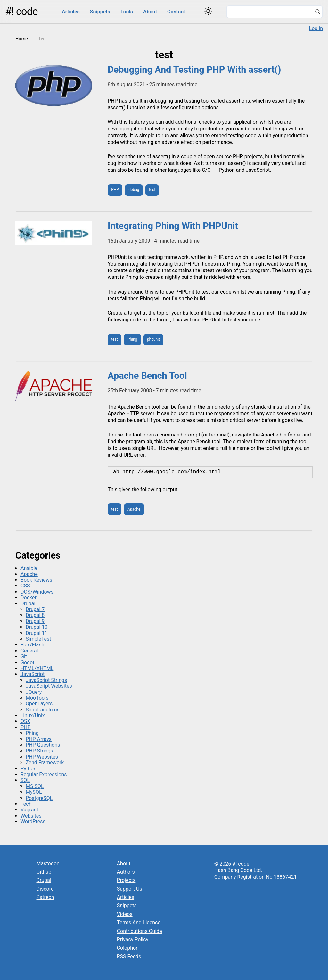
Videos (125, 914)
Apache (134, 509)
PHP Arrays (39, 739)
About (150, 12)
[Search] (318, 12)
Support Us (130, 889)
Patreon (45, 897)
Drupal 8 (35, 615)
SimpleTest (38, 639)
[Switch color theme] (208, 11)
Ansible (29, 568)
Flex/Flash (32, 645)
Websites (31, 816)
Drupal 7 (35, 609)
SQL (25, 780)
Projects (126, 880)
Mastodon (48, 864)
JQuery (34, 692)
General (29, 651)
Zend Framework (45, 763)
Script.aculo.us (43, 710)
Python (29, 769)
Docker (29, 598)
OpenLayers (39, 704)
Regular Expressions (44, 774)
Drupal (28, 604)
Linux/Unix (33, 715)
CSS (25, 586)
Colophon (128, 948)
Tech (26, 804)
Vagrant (29, 810)
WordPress (33, 822)
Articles (71, 12)
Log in (316, 28)
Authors (126, 872)
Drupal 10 (37, 627)
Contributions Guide (139, 931)
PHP (115, 190)
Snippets (100, 12)
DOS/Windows (37, 592)
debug (134, 190)
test (152, 190)
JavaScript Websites (49, 686)
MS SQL (35, 786)
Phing (132, 339)
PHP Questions (43, 745)
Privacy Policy (133, 939)
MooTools (37, 698)
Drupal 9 (35, 621)
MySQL (34, 792)
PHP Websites (42, 757)
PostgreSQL (39, 798)
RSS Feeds (129, 956)
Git (24, 656)
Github (44, 872)
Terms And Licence (139, 922)
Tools (127, 12)
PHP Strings (39, 751)
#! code (21, 12)
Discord (45, 889)
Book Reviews (36, 580)
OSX (25, 721)
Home (22, 39)
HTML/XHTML (37, 668)
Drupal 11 (37, 633)
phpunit (153, 339)
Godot (27, 663)
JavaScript (33, 674)
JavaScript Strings (46, 680)
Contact (176, 12)
